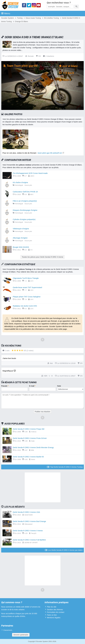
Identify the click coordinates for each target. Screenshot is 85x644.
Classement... (8, 630)
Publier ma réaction (42, 412)
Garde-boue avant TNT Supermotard (27, 287)
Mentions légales (54, 618)
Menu (6, 13)
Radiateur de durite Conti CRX (25, 306)
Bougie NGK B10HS (21, 247)
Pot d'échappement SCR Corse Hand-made (30, 173)
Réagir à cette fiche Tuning (21, 382)
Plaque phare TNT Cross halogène (27, 297)
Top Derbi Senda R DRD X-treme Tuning (65, 467)
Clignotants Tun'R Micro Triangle (26, 278)
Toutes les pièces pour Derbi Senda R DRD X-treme (43, 257)
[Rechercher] (76, 7)
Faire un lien (52, 615)
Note (59, 386)
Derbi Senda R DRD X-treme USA (26, 512)
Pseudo (5, 386)
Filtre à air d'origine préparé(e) (25, 201)
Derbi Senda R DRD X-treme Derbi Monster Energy (33, 447)
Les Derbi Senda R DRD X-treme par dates (64, 550)
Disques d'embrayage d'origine (25, 210)
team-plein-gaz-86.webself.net (50, 153)
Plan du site (52, 607)
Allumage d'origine (20, 238)
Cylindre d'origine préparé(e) (24, 219)
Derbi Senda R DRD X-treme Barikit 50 (28, 457)
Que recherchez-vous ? (59, 3)
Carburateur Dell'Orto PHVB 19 (25, 192)
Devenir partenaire (21, 635)
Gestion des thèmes (55, 610)
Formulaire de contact (56, 612)
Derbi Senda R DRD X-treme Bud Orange (29, 521)
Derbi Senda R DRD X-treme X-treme (28, 531)
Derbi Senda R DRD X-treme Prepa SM (29, 429)
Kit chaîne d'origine (20, 182)
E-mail (32, 386)
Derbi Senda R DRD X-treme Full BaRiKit (29, 540)
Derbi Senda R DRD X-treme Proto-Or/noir (30, 438)
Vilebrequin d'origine (21, 229)
